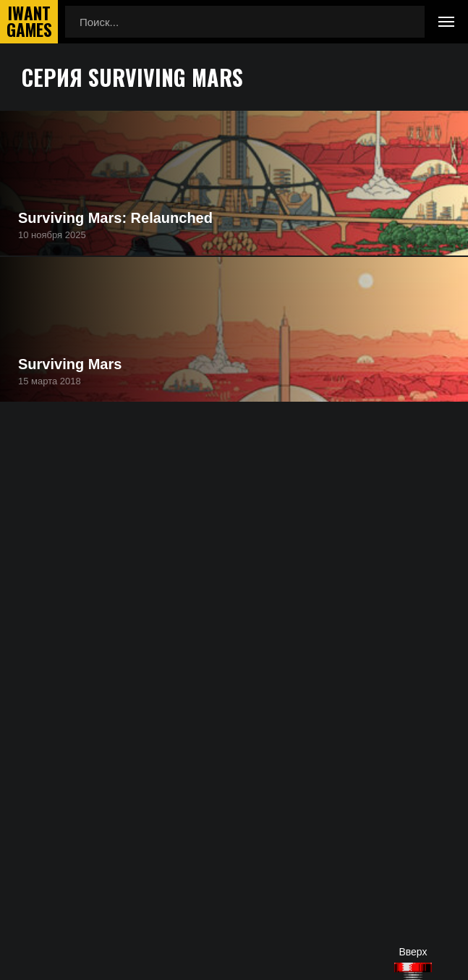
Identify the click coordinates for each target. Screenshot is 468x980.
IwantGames (29, 22)
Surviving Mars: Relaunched (115, 218)
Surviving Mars (70, 364)
